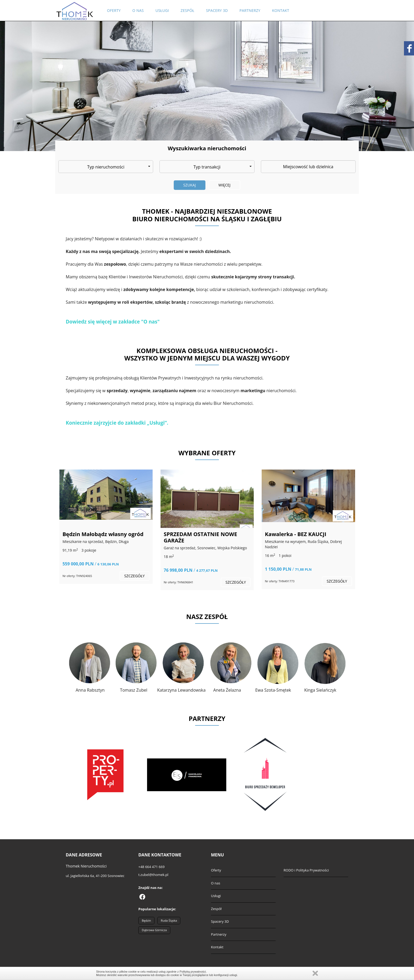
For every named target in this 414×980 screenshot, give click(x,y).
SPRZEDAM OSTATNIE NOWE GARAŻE (200, 537)
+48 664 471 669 (151, 867)
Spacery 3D (217, 10)
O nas (138, 10)
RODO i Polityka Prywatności (306, 870)
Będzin (146, 920)
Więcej (224, 185)
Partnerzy (250, 10)
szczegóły (135, 576)
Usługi (162, 10)
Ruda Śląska (169, 920)
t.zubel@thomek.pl (153, 875)
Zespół (187, 10)
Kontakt (281, 10)
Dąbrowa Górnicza (154, 930)
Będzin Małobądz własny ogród (103, 534)
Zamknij (315, 973)
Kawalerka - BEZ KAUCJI (295, 534)
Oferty (114, 10)
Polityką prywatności (193, 972)
